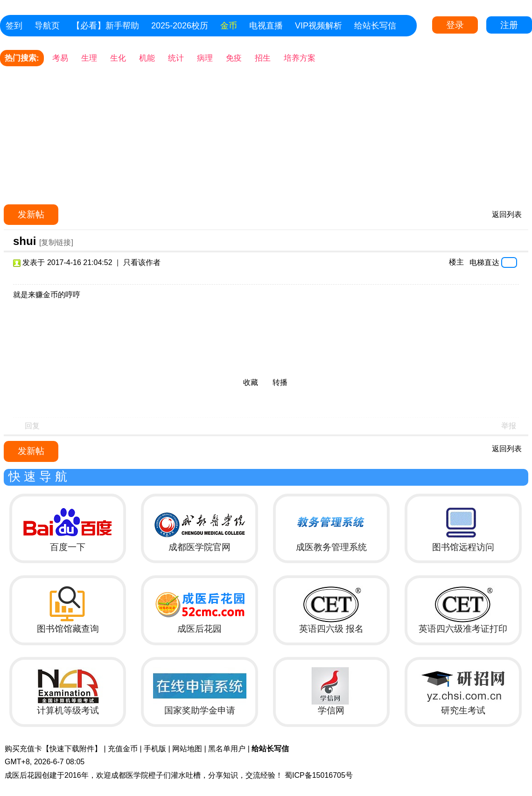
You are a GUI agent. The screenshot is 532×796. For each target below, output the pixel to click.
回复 (32, 426)
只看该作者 (142, 262)
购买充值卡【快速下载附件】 (53, 749)
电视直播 (266, 26)
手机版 (155, 749)
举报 (509, 426)
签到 (14, 26)
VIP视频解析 (318, 26)
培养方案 (300, 58)
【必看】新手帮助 (105, 26)
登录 (455, 25)
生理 (89, 58)
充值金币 (123, 749)
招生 (263, 58)
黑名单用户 (227, 749)
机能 (147, 58)
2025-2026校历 (180, 26)
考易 (60, 58)
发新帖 (31, 214)
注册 (509, 25)
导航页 (47, 26)
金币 (229, 26)
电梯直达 (484, 262)
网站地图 (187, 749)
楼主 (456, 262)
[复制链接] (56, 242)
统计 (176, 58)
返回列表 (507, 214)
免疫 (234, 58)
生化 (118, 58)
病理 (205, 58)
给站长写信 (375, 26)
